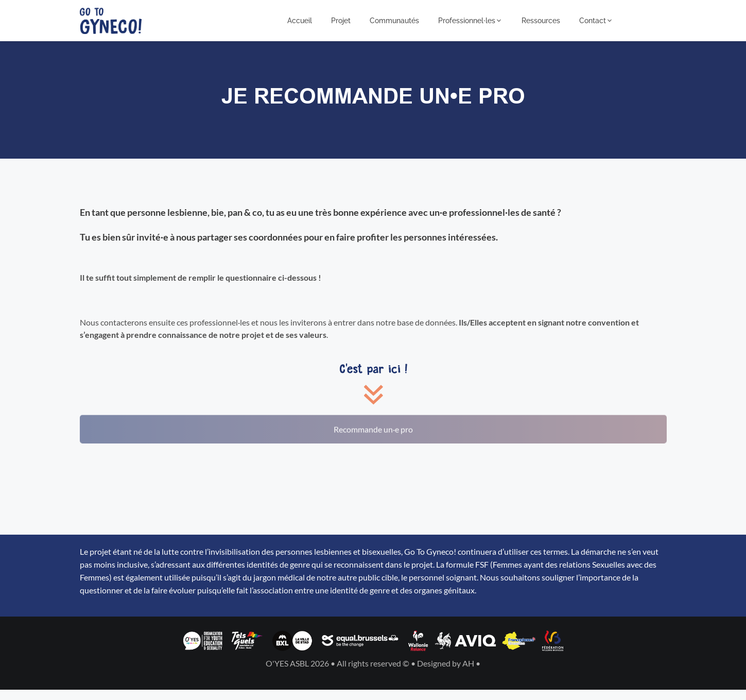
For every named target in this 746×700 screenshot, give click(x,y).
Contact (596, 21)
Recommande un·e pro (373, 422)
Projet (341, 21)
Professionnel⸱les (470, 21)
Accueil (300, 21)
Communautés (394, 21)
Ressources (541, 21)
